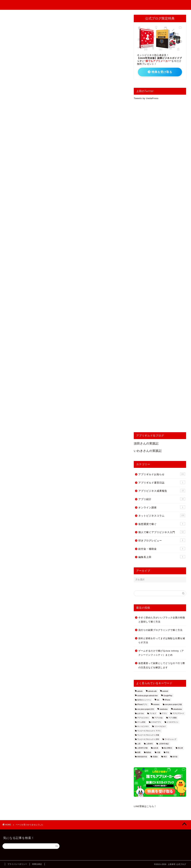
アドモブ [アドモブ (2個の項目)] (153, 713)
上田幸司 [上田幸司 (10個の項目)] (149, 744)
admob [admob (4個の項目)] (140, 691)
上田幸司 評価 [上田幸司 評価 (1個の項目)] (142, 748)
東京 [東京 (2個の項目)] (165, 757)
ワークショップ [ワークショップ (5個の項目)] (170, 739)
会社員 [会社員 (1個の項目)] (156, 748)
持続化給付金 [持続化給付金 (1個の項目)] (142, 757)
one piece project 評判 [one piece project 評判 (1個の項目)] (146, 709)
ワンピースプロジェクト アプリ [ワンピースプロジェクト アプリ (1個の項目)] (149, 731)
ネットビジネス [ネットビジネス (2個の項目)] (143, 727)
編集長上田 (20, 199)
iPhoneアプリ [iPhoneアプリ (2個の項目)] (142, 705)
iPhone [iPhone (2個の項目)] (167, 700)
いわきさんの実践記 (148, 451)
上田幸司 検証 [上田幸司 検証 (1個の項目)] (164, 744)
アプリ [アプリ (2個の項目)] (164, 713)
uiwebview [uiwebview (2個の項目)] (164, 709)
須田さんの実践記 (146, 443)
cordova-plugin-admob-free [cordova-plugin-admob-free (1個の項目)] (147, 696)
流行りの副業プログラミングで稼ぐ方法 (160, 630)
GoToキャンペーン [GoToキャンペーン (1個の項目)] (144, 700)
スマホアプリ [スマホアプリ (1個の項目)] (156, 722)
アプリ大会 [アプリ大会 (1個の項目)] (158, 718)
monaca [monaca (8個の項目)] (156, 705)
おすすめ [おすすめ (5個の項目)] (140, 713)
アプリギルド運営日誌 (27, 160)
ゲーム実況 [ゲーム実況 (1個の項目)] (141, 722)
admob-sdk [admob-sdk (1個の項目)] (152, 691)
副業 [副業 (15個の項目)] (139, 752)
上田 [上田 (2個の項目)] (139, 744)
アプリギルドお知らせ (143, 5)
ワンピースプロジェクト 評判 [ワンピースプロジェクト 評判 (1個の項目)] (148, 739)
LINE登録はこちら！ (145, 806)
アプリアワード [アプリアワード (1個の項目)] (178, 713)
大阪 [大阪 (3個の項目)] (159, 752)
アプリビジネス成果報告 (113, 5)
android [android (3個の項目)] (165, 691)
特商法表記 (37, 864)
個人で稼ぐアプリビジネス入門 (77, 5)
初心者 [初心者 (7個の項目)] (180, 748)
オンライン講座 (23, 173)
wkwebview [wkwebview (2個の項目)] (178, 709)
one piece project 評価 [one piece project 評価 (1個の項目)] (173, 705)
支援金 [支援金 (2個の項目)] (155, 757)
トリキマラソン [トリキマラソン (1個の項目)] (173, 722)
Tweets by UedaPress (146, 98)
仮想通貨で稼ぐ (23, 182)
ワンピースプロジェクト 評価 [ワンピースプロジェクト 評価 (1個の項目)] (148, 735)
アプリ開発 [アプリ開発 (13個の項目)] (173, 718)
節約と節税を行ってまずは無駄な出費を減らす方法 (162, 641)
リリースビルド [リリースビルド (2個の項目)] (160, 727)
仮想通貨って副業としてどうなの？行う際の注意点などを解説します (162, 665)
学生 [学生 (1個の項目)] (168, 752)
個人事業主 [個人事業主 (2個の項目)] (168, 748)
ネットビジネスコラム (27, 177)
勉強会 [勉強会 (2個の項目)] (149, 752)
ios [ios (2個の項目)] (158, 700)
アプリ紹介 (20, 169)
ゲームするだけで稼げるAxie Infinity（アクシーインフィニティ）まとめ (161, 653)
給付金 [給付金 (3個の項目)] (175, 757)
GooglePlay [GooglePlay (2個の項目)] (168, 696)
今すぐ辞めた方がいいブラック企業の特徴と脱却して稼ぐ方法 (162, 620)
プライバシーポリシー (17, 864)
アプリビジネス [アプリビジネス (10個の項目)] (143, 718)
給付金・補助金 (23, 195)
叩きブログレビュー (26, 191)
